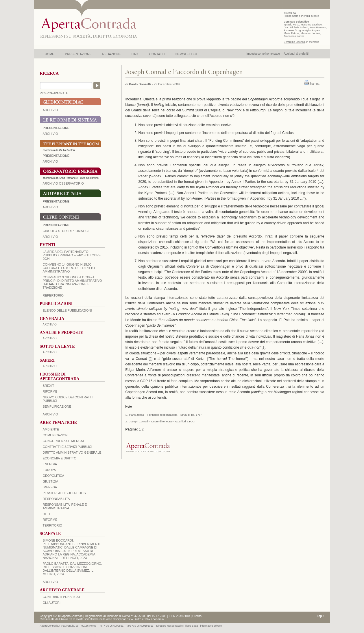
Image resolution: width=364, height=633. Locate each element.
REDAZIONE (112, 54)
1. (127, 415)
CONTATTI (157, 54)
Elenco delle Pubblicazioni (67, 310)
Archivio (50, 207)
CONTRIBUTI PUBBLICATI (62, 597)
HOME (50, 54)
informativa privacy (211, 626)
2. (127, 421)
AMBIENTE (51, 429)
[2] (150, 359)
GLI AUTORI (52, 603)
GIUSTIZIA (51, 481)
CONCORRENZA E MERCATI (64, 441)
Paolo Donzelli (140, 84)
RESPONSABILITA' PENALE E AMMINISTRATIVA (65, 506)
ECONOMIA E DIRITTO (60, 458)
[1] (264, 347)
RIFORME (50, 520)
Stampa (314, 84)
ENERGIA (50, 464)
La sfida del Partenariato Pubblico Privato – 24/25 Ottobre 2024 (72, 255)
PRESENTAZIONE (78, 54)
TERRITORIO (53, 525)
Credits (197, 616)
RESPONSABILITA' (57, 499)
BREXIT (49, 386)
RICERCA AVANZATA (54, 93)
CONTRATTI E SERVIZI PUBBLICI (68, 447)
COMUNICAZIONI (56, 435)
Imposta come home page (263, 54)
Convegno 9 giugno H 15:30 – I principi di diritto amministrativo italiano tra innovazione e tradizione (72, 282)
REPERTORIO (53, 295)
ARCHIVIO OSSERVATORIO (63, 183)
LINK (135, 54)
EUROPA (49, 470)
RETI (46, 514)
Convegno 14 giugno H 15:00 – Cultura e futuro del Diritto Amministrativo (69, 268)
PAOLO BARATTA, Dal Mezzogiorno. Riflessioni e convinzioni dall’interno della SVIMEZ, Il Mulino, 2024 (73, 569)
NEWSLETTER (186, 54)
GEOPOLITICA (54, 476)
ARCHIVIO (50, 110)
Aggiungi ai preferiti (296, 54)
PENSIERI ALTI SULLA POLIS (64, 493)
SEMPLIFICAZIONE (57, 406)
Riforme (50, 391)
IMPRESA (50, 487)
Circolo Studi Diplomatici (66, 231)
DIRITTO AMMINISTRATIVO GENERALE (72, 452)
